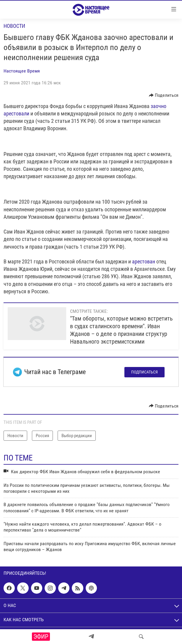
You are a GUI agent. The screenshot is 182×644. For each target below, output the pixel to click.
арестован (144, 261)
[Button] (164, 95)
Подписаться (144, 372)
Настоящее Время (22, 71)
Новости (14, 26)
